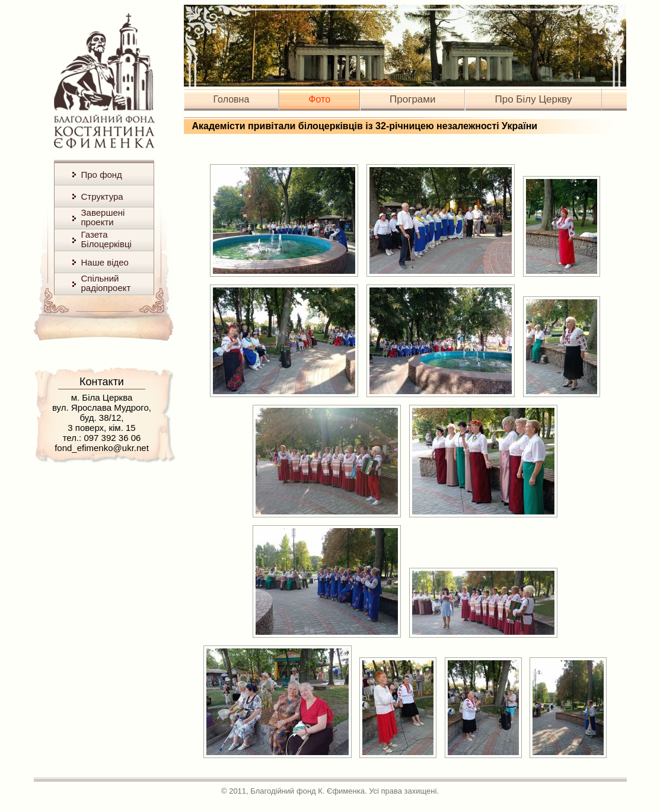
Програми (412, 99)
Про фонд (102, 175)
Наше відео (105, 262)
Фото (319, 99)
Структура (102, 196)
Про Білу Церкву (533, 99)
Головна (232, 99)
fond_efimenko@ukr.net (102, 448)
